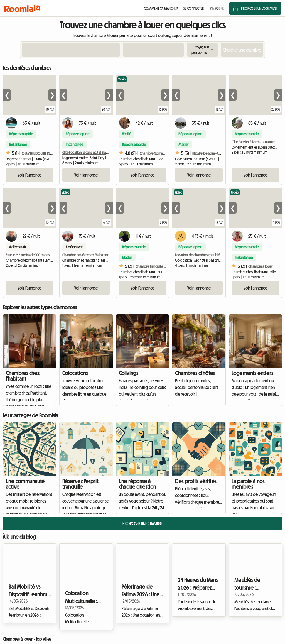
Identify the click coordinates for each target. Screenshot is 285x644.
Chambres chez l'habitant (23, 376)
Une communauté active (25, 484)
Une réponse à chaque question (137, 484)
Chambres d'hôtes (195, 373)
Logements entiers (252, 373)
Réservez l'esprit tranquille (80, 484)
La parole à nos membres (248, 484)
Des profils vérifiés (196, 481)
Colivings (129, 373)
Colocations (75, 373)
